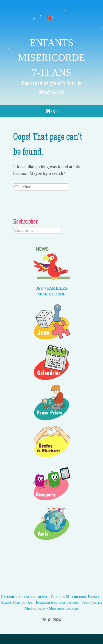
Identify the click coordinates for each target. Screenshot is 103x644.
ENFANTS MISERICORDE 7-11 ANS (51, 58)
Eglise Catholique (17, 603)
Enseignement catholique (57, 603)
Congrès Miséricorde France (75, 597)
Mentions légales (64, 608)
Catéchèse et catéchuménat (24, 597)
